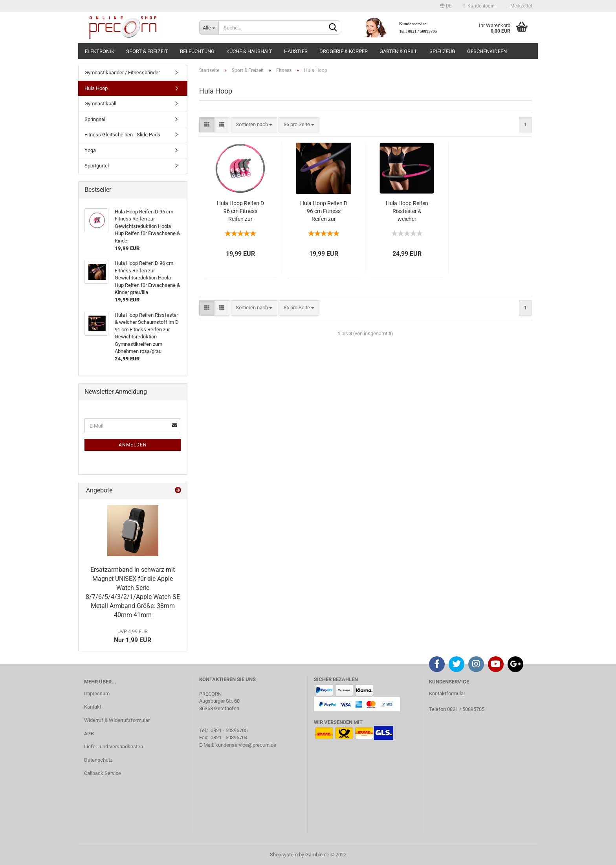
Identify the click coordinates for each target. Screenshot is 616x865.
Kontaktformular (447, 693)
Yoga (90, 150)
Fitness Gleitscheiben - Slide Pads (122, 135)
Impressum (97, 693)
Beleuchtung (197, 51)
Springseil (95, 119)
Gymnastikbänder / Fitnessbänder (122, 73)
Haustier (296, 51)
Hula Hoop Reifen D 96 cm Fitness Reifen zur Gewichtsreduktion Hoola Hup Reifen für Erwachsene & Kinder (240, 212)
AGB (89, 734)
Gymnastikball (100, 104)
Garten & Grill (399, 51)
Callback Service (103, 773)
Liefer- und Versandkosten (114, 747)
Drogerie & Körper (344, 51)
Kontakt (93, 707)
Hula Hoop (96, 88)
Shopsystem (284, 855)
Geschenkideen (487, 51)
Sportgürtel (97, 166)
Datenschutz (98, 760)
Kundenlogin (479, 6)
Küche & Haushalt (249, 51)
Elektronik (100, 51)
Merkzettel (519, 6)
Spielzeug (442, 51)
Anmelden (133, 445)
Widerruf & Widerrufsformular (117, 720)
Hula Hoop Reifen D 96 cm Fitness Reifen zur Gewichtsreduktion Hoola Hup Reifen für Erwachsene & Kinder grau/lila (324, 212)
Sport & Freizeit (147, 51)
